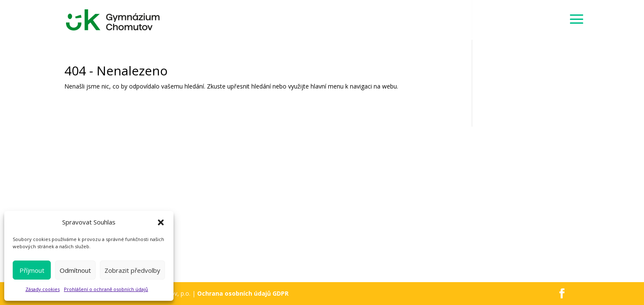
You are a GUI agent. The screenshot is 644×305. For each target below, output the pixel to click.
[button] (161, 222)
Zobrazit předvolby (132, 270)
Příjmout (32, 270)
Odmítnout (75, 270)
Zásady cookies (43, 289)
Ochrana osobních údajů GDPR (243, 293)
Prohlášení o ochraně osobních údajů (106, 289)
